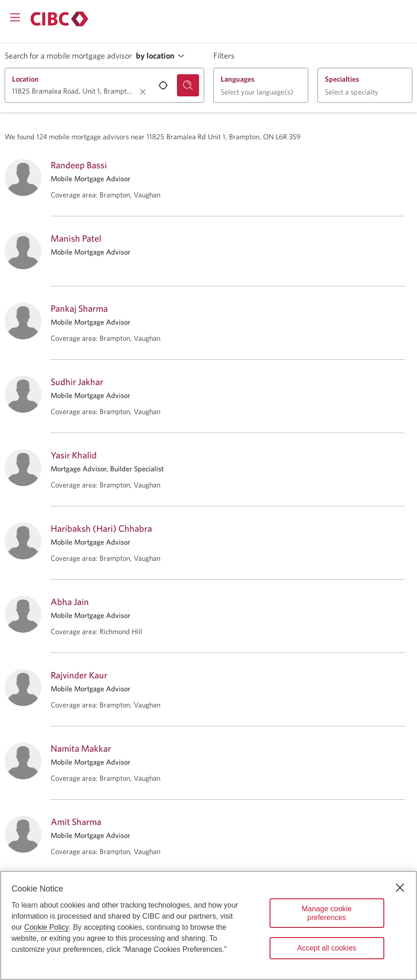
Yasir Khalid (74, 455)
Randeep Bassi (79, 165)
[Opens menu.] (15, 17)
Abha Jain (70, 602)
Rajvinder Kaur (79, 675)
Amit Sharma (76, 822)
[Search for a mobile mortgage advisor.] (188, 85)
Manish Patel (76, 238)
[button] (163, 56)
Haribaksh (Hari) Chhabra (101, 528)
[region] (208, 925)
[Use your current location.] (163, 85)
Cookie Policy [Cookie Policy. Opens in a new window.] (47, 927)
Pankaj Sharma (79, 308)
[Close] (400, 888)
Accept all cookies (327, 948)
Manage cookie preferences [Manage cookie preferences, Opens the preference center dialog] (327, 913)
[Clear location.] (143, 92)
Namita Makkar (81, 748)
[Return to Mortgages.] (59, 19)
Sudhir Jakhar (77, 382)
